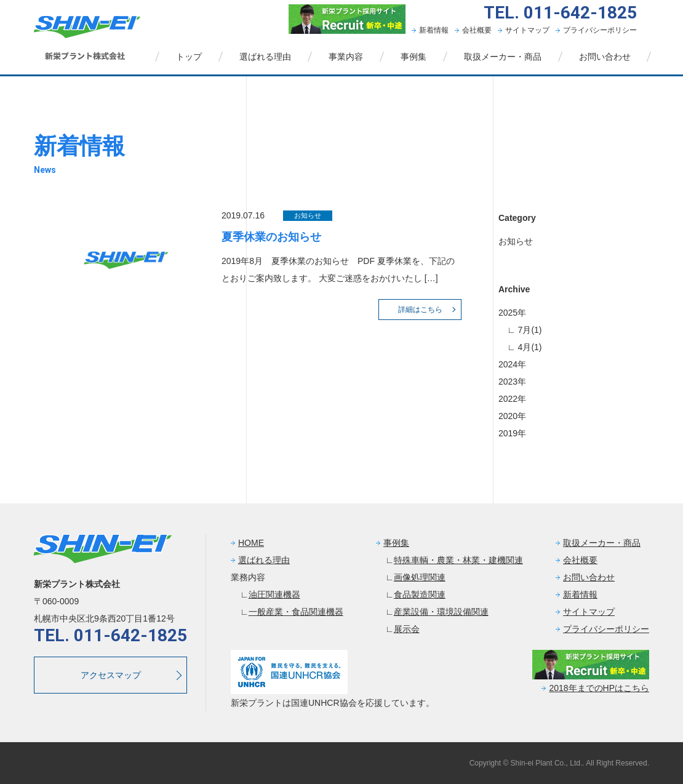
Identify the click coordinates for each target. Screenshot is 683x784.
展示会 (407, 629)
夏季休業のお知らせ (271, 237)
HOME (251, 543)
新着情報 (434, 30)
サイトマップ (527, 30)
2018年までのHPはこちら (599, 688)
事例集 (413, 57)
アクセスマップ (111, 675)
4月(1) (529, 347)
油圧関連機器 (274, 594)
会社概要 (477, 30)
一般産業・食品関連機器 (296, 612)
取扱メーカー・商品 (503, 57)
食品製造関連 (420, 594)
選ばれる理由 (265, 57)
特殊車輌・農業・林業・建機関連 (458, 560)
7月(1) (529, 330)
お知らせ (516, 241)
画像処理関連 (420, 577)
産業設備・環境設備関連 (441, 612)
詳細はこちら (420, 310)
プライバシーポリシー (600, 30)
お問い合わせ (605, 57)
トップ (189, 57)
